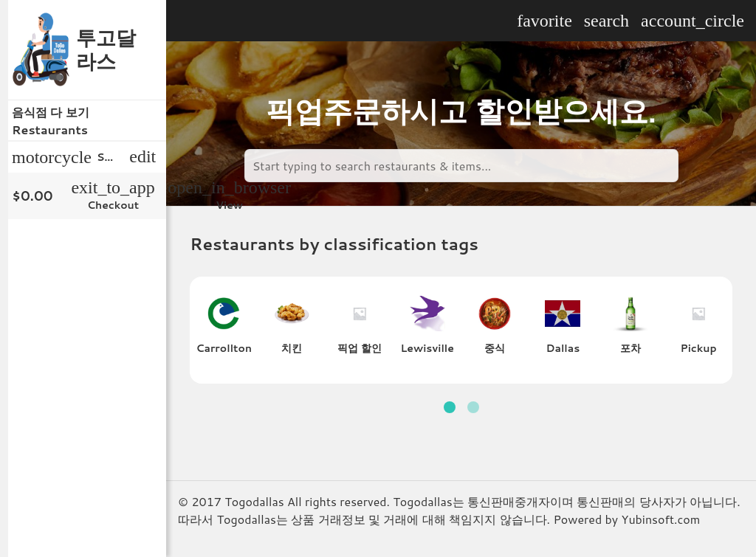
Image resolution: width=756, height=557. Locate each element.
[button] (450, 407)
